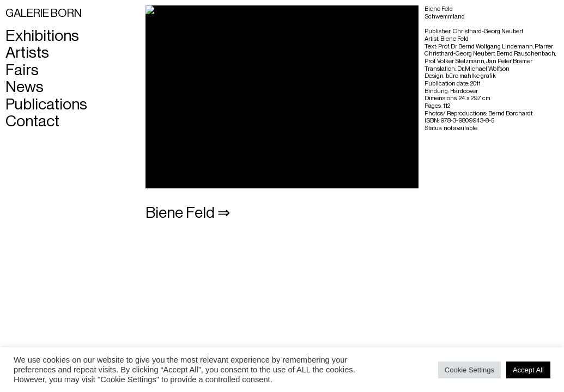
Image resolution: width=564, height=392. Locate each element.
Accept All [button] (528, 370)
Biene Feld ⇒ (188, 213)
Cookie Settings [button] (469, 370)
